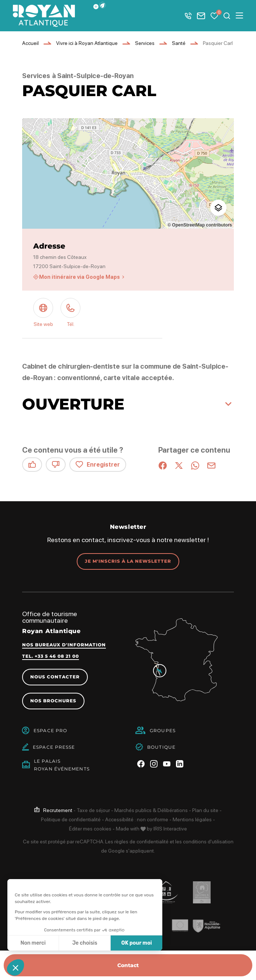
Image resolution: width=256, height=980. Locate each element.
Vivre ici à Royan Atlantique (87, 43)
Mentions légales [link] (192, 819)
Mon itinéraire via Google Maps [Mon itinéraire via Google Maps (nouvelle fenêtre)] (79, 277)
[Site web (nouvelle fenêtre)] (43, 313)
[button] (103, 5)
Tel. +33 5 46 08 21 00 (51, 656)
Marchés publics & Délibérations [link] (151, 810)
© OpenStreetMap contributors (200, 225)
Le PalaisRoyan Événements (62, 765)
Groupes (163, 730)
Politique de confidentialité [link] (71, 819)
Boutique (161, 747)
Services (145, 43)
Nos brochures (53, 701)
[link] (53, 810)
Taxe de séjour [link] (93, 810)
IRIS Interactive (170, 829)
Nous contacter (55, 677)
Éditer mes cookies (90, 829)
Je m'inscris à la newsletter (128, 561)
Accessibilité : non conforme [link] (137, 819)
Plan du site (205, 810)
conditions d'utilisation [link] (208, 842)
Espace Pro (50, 730)
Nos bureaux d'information (64, 645)
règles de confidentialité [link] (141, 842)
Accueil (30, 43)
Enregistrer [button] (98, 465)
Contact (128, 965)
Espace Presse (54, 747)
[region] (128, 173)
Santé (179, 43)
